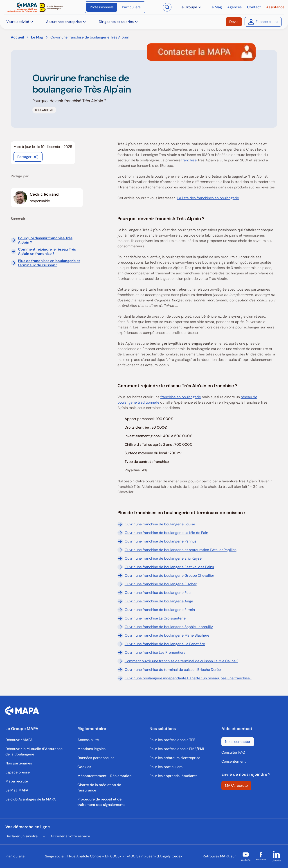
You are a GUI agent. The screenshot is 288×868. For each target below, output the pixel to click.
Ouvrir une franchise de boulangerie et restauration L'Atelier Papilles (177, 550)
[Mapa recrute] (17, 781)
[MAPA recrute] (236, 786)
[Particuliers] (131, 7)
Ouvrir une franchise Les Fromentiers (151, 653)
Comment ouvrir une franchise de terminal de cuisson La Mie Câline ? (178, 661)
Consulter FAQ (233, 752)
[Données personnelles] (96, 758)
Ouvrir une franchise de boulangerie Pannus (157, 541)
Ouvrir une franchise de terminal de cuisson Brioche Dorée (169, 670)
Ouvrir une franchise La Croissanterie (152, 618)
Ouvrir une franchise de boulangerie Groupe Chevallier (166, 576)
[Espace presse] (18, 772)
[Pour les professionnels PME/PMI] (177, 749)
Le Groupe (191, 7)
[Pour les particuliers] (166, 767)
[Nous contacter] (238, 742)
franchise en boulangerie (181, 397)
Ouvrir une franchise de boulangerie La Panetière (161, 644)
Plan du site (15, 856)
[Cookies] (84, 767)
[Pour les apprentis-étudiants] (173, 776)
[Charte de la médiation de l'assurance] (108, 788)
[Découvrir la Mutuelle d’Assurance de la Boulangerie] (36, 752)
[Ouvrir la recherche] (167, 7)
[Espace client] (263, 22)
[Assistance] (275, 7)
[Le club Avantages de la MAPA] (31, 799)
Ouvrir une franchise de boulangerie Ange (155, 601)
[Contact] (254, 7)
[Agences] (234, 7)
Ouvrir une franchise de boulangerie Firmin (156, 610)
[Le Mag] (216, 7)
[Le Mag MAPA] (17, 790)
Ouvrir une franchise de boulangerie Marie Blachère (163, 635)
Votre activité (20, 22)
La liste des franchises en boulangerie (208, 198)
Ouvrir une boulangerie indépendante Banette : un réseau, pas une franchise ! (184, 678)
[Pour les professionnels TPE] (172, 740)
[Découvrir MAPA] (19, 740)
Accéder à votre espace (70, 836)
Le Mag (37, 37)
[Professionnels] (102, 7)
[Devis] (234, 22)
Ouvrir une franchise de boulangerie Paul (154, 593)
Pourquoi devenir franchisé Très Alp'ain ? (45, 240)
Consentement (234, 761)
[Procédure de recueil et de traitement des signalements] (108, 802)
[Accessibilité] (88, 740)
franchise (189, 160)
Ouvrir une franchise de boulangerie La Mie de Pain (163, 533)
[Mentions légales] (91, 749)
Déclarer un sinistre (21, 836)
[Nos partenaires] (19, 763)
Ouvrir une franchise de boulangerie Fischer (157, 584)
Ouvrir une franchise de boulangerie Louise (156, 524)
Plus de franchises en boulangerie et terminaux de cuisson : (49, 263)
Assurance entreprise (66, 22)
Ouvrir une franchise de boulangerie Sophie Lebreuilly (165, 627)
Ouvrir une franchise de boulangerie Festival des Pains (166, 567)
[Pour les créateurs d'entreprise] (175, 758)
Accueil (17, 37)
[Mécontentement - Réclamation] (104, 776)
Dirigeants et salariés (118, 22)
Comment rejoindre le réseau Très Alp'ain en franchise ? (47, 251)
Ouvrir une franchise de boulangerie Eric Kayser (160, 558)
